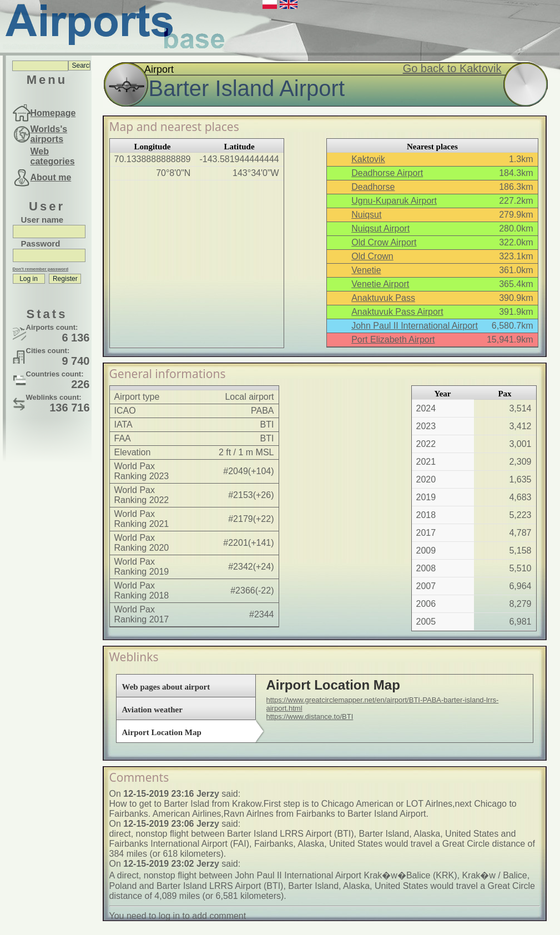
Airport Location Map (162, 732)
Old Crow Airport (384, 242)
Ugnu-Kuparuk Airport (394, 201)
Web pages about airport (166, 687)
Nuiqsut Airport (380, 228)
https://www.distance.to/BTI (310, 717)
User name (42, 220)
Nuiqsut (366, 215)
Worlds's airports (49, 134)
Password (41, 243)
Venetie (366, 270)
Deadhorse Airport (387, 173)
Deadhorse (373, 187)
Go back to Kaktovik (452, 68)
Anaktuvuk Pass (383, 298)
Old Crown (372, 256)
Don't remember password (41, 269)
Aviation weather (152, 710)
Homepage (53, 113)
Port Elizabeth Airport (393, 340)
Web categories (53, 156)
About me (51, 177)
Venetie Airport (380, 284)
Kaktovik (368, 159)
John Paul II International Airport (415, 326)
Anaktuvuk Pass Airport (397, 312)
